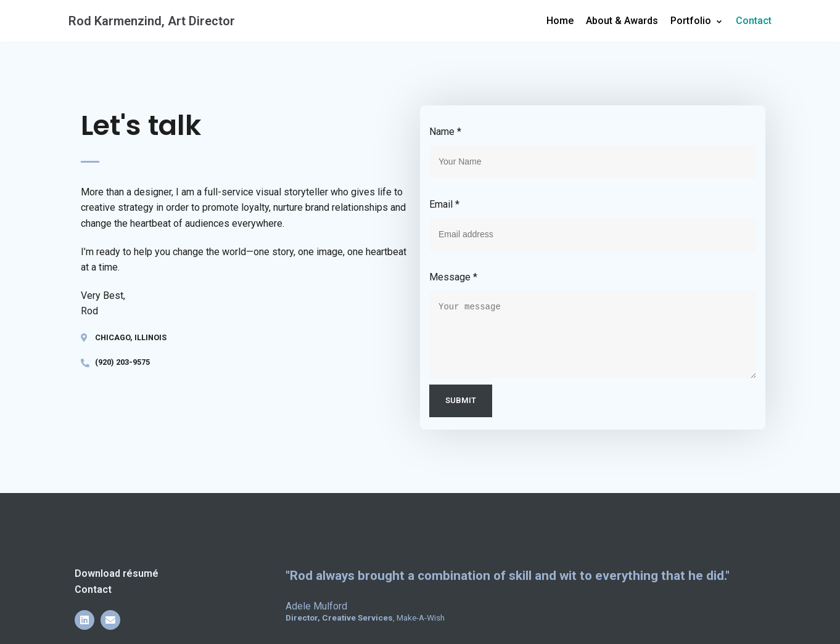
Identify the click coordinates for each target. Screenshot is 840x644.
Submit (461, 400)
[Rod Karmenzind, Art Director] (152, 21)
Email (444, 204)
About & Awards (622, 21)
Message (453, 277)
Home (560, 21)
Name (445, 132)
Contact (754, 21)
